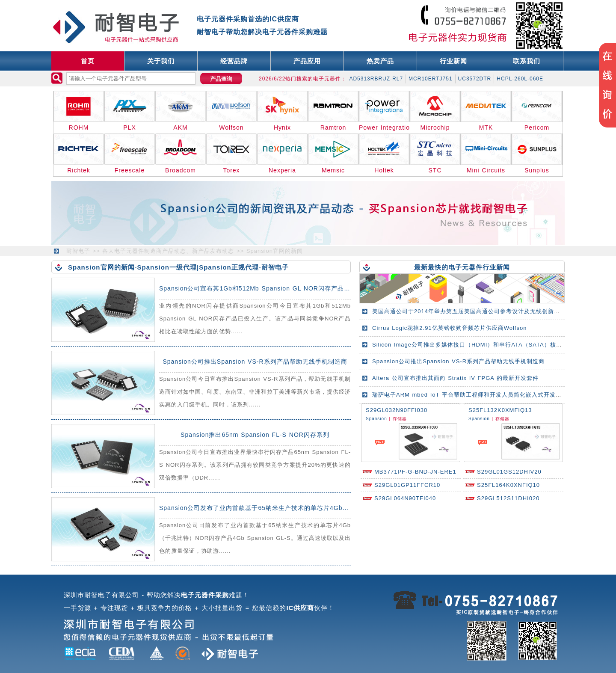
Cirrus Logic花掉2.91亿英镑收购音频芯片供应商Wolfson (449, 328)
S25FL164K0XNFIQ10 (508, 485)
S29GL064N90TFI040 (405, 498)
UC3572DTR (475, 79)
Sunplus (537, 170)
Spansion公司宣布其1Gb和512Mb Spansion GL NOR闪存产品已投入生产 (268, 288)
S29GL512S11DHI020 (508, 498)
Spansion (376, 419)
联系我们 (527, 61)
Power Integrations (384, 127)
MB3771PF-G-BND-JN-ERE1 (415, 472)
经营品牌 (234, 61)
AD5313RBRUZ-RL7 (376, 79)
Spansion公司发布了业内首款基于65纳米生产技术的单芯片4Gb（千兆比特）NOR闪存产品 (290, 508)
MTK (486, 127)
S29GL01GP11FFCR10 (407, 485)
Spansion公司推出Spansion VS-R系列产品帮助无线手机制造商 (255, 362)
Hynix (282, 127)
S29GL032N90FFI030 (397, 410)
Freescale (130, 170)
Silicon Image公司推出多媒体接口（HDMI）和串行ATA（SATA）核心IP (470, 345)
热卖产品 (380, 61)
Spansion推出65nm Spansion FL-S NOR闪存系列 (255, 435)
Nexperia (282, 170)
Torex (231, 170)
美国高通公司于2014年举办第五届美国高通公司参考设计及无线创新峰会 (469, 311)
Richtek (79, 170)
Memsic (333, 170)
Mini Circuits (486, 170)
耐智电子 (78, 251)
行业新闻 (453, 61)
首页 (88, 61)
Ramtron (333, 127)
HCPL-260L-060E (520, 79)
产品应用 (307, 61)
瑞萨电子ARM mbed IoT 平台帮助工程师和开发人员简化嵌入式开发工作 (470, 395)
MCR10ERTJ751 (430, 79)
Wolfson (231, 127)
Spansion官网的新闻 (275, 251)
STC (435, 170)
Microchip (435, 127)
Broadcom (181, 170)
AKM (180, 127)
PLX (129, 127)
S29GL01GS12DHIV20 (509, 472)
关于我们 (161, 61)
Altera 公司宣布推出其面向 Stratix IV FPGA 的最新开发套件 (455, 378)
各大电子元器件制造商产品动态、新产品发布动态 (168, 251)
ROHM (79, 127)
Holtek (384, 170)
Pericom (537, 127)
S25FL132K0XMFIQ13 (500, 410)
